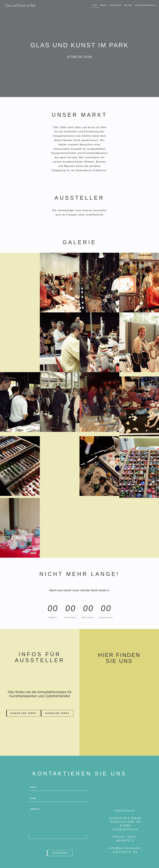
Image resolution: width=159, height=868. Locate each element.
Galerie (128, 5)
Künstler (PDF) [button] (23, 713)
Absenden (60, 853)
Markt (104, 5)
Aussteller (115, 5)
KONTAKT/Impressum (145, 5)
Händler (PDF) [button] (57, 713)
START (95, 5)
